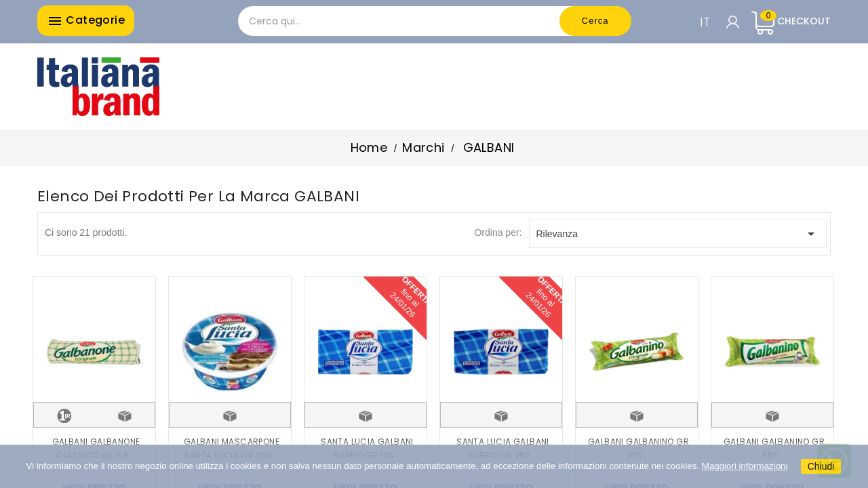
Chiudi (821, 466)
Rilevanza (678, 234)
